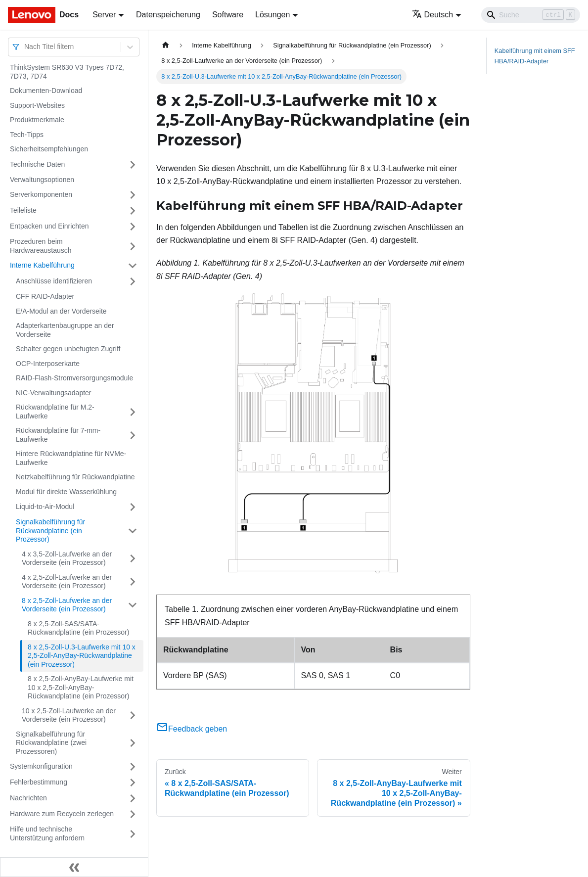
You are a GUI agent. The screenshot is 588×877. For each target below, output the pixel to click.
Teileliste (23, 210)
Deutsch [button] (433, 15)
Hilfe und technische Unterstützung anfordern (47, 833)
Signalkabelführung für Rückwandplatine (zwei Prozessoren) (51, 743)
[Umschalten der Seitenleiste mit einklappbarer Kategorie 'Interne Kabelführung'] (133, 266)
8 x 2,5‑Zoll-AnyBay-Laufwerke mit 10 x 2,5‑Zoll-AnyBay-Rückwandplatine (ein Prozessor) (81, 687)
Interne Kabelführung (42, 265)
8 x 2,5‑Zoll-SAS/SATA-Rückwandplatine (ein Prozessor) (78, 628)
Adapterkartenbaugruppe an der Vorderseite (65, 330)
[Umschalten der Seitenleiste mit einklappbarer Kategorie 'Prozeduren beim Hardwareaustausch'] (133, 246)
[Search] (531, 15)
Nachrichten (28, 798)
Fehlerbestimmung (39, 782)
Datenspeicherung (168, 15)
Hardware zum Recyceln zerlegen (62, 814)
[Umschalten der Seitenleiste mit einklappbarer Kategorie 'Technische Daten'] (133, 165)
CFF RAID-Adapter (45, 296)
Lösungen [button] (272, 15)
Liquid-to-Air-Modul (45, 507)
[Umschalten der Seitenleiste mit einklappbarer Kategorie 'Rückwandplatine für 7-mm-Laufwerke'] (133, 435)
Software (228, 15)
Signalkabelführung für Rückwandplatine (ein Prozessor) (50, 531)
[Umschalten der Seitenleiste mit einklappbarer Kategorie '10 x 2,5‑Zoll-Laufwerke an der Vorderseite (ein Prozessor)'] (133, 715)
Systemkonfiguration (41, 766)
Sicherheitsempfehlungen (49, 149)
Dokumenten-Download (46, 91)
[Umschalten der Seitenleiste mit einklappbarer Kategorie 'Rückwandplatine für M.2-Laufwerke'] (133, 412)
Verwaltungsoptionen (42, 180)
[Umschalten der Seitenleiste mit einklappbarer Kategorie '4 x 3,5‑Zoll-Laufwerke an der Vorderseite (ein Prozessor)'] (133, 559)
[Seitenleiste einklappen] (74, 867)
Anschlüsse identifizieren (54, 281)
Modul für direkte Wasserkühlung (66, 492)
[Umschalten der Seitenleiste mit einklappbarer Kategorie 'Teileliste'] (133, 211)
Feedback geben (192, 729)
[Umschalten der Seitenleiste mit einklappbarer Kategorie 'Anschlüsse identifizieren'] (133, 281)
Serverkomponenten (41, 194)
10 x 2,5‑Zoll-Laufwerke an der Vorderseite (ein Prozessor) (69, 715)
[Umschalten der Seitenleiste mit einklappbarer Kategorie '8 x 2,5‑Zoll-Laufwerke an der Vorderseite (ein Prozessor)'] (133, 605)
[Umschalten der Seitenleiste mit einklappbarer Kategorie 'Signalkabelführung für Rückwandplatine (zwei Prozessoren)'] (133, 743)
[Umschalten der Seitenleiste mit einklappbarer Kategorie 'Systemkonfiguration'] (133, 767)
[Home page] (166, 45)
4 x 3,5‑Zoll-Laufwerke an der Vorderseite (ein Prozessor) (67, 558)
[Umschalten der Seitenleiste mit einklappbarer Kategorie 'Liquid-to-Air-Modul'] (133, 507)
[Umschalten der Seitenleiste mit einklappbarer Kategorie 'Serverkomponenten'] (133, 195)
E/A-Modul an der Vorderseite (61, 311)
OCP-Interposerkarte (48, 364)
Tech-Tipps (27, 135)
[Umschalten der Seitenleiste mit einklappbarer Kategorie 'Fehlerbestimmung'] (133, 783)
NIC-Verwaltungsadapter (54, 393)
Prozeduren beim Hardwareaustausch (41, 246)
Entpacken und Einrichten (49, 226)
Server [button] (104, 15)
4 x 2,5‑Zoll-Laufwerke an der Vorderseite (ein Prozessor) (67, 582)
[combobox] (25, 47)
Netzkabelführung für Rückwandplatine (75, 477)
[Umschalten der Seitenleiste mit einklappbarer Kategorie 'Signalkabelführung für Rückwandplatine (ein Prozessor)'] (133, 531)
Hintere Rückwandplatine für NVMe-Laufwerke (71, 458)
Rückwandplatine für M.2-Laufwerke (55, 412)
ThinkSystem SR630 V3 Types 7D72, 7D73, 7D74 (67, 72)
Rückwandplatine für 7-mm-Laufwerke (58, 435)
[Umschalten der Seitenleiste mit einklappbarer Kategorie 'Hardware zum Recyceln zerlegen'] (133, 814)
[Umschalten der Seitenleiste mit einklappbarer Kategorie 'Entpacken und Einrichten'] (133, 227)
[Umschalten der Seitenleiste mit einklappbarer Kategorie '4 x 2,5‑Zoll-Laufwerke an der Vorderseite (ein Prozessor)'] (133, 582)
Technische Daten (37, 164)
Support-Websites (37, 105)
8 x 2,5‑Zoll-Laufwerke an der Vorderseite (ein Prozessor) (67, 605)
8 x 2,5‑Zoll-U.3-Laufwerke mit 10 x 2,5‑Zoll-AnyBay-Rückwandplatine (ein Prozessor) (82, 656)
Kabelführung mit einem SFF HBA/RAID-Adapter (535, 56)
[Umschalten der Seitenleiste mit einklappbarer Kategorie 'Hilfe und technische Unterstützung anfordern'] (133, 834)
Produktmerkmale (37, 120)
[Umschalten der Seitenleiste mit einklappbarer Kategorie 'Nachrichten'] (133, 798)
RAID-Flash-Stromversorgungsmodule (74, 378)
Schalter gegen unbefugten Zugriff (68, 349)
